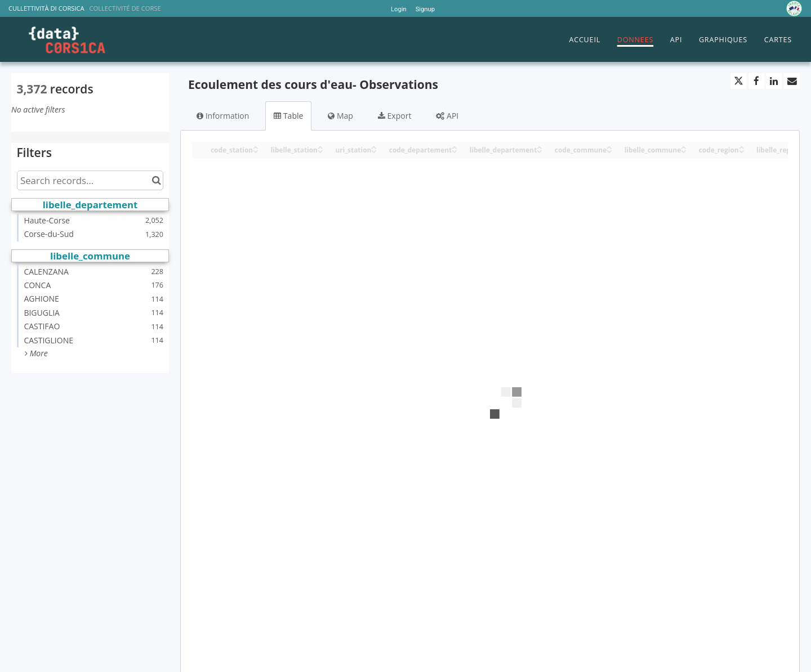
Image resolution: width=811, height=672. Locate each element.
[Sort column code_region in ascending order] (742, 147)
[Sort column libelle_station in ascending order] (320, 147)
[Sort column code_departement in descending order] (454, 151)
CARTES (778, 40)
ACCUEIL (585, 40)
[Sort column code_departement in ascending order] (454, 147)
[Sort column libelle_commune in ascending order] (684, 147)
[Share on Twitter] (738, 81)
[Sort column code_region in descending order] (742, 151)
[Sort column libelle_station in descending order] (320, 151)
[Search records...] (90, 180)
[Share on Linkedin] (774, 81)
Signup (425, 9)
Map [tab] (340, 116)
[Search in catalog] (156, 180)
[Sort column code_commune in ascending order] (609, 147)
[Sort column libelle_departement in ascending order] (540, 147)
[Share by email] (792, 81)
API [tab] (447, 116)
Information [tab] (223, 116)
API (676, 40)
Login (399, 9)
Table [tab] (288, 116)
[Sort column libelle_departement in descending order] (540, 151)
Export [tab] (395, 116)
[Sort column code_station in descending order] (256, 151)
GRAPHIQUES (723, 40)
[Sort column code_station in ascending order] (256, 147)
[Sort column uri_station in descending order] (374, 151)
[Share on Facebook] (756, 81)
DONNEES (635, 40)
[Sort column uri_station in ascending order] (374, 147)
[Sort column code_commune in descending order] (609, 151)
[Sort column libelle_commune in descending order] (684, 151)
